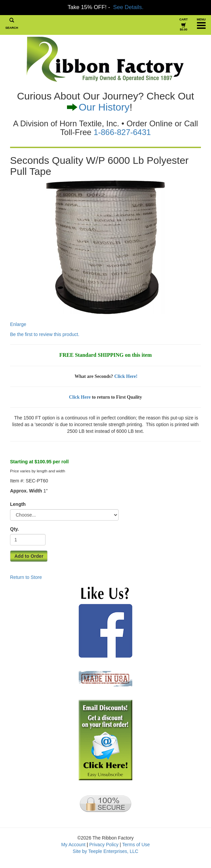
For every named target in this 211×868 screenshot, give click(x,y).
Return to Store (26, 577)
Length (18, 504)
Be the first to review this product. (45, 334)
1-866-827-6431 (122, 132)
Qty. (14, 529)
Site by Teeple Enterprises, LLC (105, 851)
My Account (73, 845)
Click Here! (126, 376)
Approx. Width (26, 491)
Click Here (80, 397)
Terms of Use (136, 845)
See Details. (128, 7)
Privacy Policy (104, 845)
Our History (104, 107)
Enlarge (88, 254)
